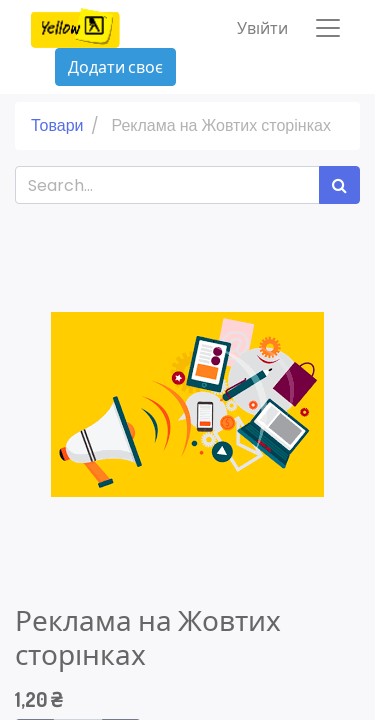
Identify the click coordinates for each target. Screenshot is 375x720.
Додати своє (115, 67)
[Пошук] (339, 185)
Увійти (262, 28)
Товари (57, 125)
